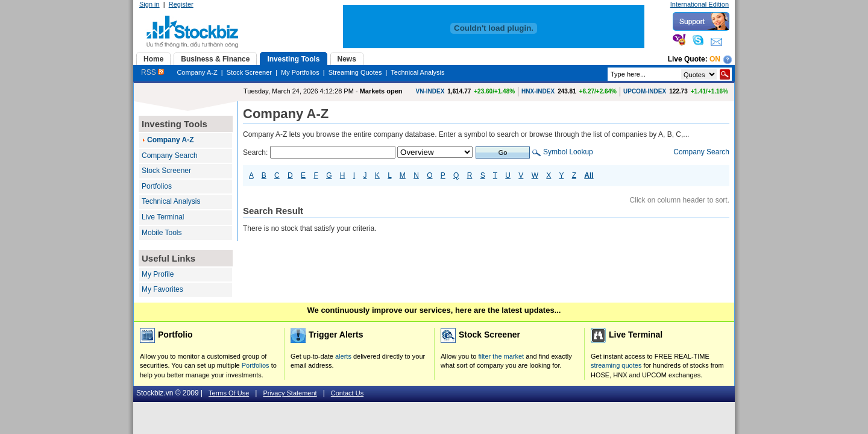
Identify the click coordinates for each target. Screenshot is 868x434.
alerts (343, 356)
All (589, 175)
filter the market (501, 356)
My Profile (158, 274)
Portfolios (157, 186)
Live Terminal (163, 217)
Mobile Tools (162, 233)
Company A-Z (197, 72)
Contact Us (347, 393)
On (715, 59)
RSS (153, 72)
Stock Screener (249, 72)
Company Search (170, 156)
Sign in (149, 4)
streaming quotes (616, 365)
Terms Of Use (229, 393)
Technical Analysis (417, 72)
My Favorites (162, 289)
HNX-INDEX (538, 91)
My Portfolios (300, 72)
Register (181, 4)
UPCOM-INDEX (645, 91)
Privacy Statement (290, 393)
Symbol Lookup (568, 152)
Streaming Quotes (355, 72)
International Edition (700, 4)
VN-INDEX (430, 91)
